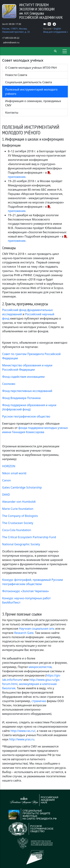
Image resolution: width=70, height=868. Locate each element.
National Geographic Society (21, 544)
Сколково (9, 384)
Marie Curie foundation (18, 509)
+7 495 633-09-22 (11, 38)
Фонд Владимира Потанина (21, 398)
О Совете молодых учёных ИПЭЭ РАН (31, 68)
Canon (7, 480)
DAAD (6, 495)
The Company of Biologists (20, 516)
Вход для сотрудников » (56, 32)
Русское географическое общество (26, 416)
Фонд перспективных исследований (27, 391)
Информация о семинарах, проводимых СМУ (33, 103)
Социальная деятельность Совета (29, 82)
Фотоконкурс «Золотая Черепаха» (26, 591)
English (57, 29)
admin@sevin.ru (11, 43)
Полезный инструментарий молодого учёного (31, 92)
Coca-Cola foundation (17, 530)
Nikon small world (14, 473)
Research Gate (24, 633)
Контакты (12, 113)
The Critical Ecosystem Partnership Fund (29, 537)
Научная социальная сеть (37, 629)
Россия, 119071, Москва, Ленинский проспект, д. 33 (16, 30)
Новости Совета (16, 75)
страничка (39, 701)
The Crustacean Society (18, 523)
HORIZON (9, 466)
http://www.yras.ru (22, 739)
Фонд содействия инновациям (23, 377)
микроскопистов (40, 667)
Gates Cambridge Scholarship (22, 487)
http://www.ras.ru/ (23, 731)
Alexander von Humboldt (19, 502)
